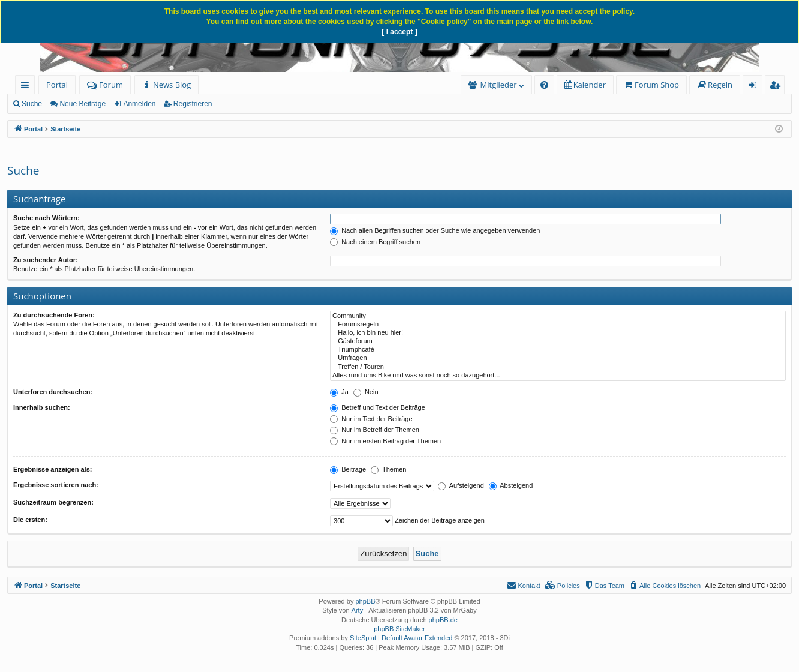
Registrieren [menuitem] (777, 87)
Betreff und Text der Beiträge (378, 407)
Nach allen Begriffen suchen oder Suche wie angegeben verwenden (435, 230)
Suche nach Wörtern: (46, 218)
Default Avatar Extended (417, 638)
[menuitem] (166, 85)
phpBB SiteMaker (400, 629)
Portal (57, 85)
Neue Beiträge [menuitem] (82, 104)
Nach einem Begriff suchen (375, 242)
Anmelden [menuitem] (756, 87)
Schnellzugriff (27, 87)
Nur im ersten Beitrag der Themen (385, 441)
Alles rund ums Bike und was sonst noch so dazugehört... (558, 376)
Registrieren (193, 104)
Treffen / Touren (558, 367)
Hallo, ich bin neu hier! (558, 333)
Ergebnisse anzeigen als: (52, 469)
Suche (32, 104)
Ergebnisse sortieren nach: (56, 485)
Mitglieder (499, 85)
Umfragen (558, 358)
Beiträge (348, 469)
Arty (358, 610)
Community (558, 316)
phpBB (365, 601)
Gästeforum (558, 341)
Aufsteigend (461, 485)
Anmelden (139, 104)
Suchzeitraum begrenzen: (53, 502)
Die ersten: (30, 520)
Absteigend (511, 485)
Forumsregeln (558, 325)
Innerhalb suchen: (42, 407)
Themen (388, 469)
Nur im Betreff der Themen (375, 430)
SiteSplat (363, 638)
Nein (366, 392)
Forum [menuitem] (105, 85)
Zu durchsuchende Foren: (54, 315)
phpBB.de (443, 620)
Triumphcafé (558, 350)
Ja (339, 392)
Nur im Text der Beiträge (371, 419)
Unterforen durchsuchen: (53, 392)
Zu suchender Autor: (46, 260)
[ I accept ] (399, 32)
